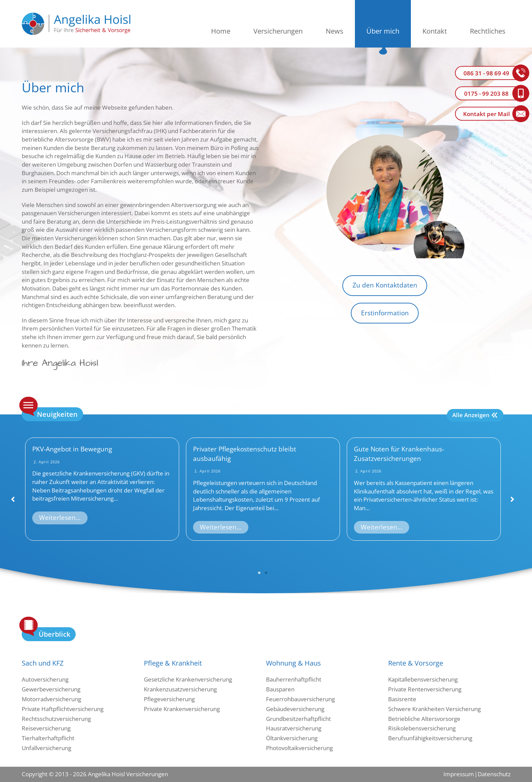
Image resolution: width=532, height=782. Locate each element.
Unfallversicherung (46, 748)
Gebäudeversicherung (295, 709)
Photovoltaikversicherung (299, 748)
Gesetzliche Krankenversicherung (188, 679)
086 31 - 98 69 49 (486, 73)
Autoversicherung (45, 679)
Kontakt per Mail (487, 114)
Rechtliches (488, 31)
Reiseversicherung (46, 728)
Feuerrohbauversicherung (300, 699)
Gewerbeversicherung (51, 689)
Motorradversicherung (51, 699)
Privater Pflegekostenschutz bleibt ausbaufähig (245, 454)
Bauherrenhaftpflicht (294, 679)
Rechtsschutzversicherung (56, 719)
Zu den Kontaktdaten (385, 285)
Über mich (383, 31)
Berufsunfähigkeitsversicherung (430, 738)
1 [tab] (259, 573)
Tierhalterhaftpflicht (48, 738)
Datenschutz (494, 774)
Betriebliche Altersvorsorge (424, 719)
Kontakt (435, 31)
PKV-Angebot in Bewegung (72, 449)
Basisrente (402, 699)
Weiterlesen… (60, 518)
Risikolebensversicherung (422, 728)
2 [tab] (266, 573)
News (335, 31)
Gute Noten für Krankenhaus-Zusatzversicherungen (399, 454)
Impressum (459, 774)
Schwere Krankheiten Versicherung (434, 709)
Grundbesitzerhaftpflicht (298, 719)
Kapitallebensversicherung (423, 679)
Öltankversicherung (292, 738)
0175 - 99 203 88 (486, 94)
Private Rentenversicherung (425, 689)
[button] (13, 499)
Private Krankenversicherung (182, 709)
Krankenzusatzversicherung (180, 689)
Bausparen (280, 689)
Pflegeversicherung (169, 699)
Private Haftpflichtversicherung (63, 709)
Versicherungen (278, 31)
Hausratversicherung (294, 728)
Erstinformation (385, 313)
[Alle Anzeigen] (475, 415)
